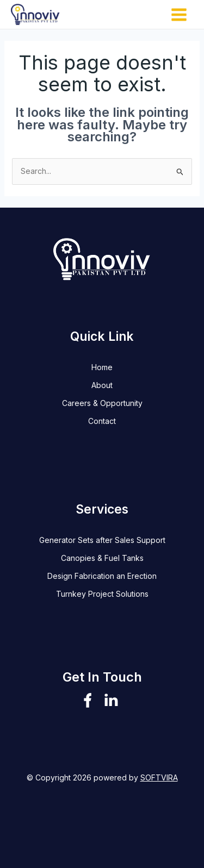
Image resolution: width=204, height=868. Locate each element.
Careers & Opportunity (102, 403)
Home (102, 367)
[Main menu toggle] (179, 14)
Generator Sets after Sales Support (102, 540)
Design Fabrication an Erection (102, 576)
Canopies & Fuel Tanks (102, 558)
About (102, 385)
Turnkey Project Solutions (102, 594)
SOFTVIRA (159, 778)
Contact (102, 421)
